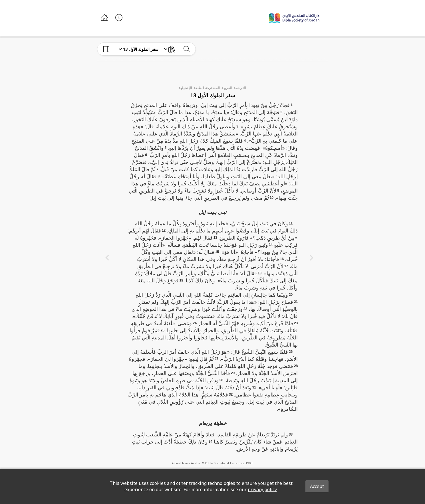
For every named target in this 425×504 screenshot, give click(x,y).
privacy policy (262, 489)
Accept (317, 486)
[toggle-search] (187, 49)
